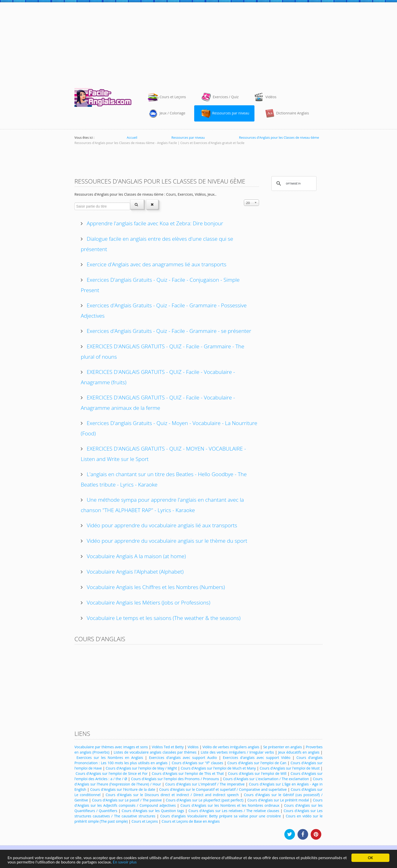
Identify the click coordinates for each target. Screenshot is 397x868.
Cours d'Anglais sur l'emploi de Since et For (112, 773)
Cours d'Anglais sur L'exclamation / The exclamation (266, 779)
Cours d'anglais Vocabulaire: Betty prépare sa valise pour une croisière (221, 816)
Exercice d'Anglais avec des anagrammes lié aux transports (156, 264)
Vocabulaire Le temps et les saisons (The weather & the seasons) (163, 618)
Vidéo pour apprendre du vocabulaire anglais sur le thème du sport (166, 541)
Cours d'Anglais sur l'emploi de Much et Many (218, 768)
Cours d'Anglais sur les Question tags (153, 811)
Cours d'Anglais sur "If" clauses (197, 763)
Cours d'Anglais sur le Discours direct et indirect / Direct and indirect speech (172, 795)
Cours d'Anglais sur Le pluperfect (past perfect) (205, 800)
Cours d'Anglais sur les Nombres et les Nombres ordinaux (230, 805)
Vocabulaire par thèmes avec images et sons (111, 747)
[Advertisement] (198, 43)
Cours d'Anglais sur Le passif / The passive (127, 800)
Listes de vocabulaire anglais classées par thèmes (155, 752)
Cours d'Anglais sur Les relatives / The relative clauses (234, 811)
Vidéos (193, 747)
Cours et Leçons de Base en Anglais (191, 821)
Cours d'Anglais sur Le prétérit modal (278, 800)
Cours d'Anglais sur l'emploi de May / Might (141, 768)
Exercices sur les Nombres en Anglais (110, 758)
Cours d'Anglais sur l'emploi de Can (257, 763)
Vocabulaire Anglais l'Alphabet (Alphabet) (134, 572)
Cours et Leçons (145, 821)
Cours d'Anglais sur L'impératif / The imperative (205, 784)
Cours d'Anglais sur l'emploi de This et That (188, 773)
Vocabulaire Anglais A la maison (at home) (136, 556)
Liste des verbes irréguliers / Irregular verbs (237, 752)
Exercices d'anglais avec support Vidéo (257, 758)
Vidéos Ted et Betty (168, 747)
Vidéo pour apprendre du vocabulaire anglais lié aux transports (161, 525)
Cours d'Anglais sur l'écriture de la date (123, 789)
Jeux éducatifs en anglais (299, 752)
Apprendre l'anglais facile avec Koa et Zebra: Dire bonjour (154, 223)
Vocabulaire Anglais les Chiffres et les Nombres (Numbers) (155, 587)
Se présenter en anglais (282, 747)
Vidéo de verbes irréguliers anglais (231, 747)
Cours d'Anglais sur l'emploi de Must (290, 768)
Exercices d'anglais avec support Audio (183, 758)
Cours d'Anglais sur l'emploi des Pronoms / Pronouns (175, 779)
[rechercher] (293, 184)
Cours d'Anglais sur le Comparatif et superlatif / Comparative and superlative (223, 789)
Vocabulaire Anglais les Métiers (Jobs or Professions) (148, 602)
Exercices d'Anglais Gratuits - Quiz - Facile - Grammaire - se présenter (168, 331)
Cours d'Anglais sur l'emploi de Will (257, 773)
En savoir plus (125, 862)
